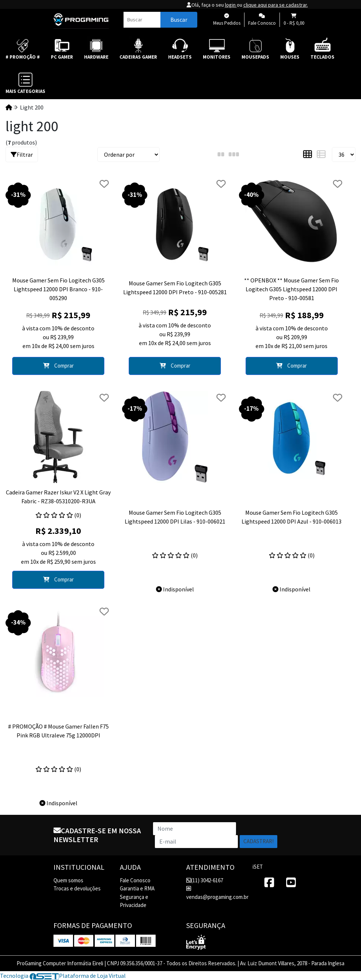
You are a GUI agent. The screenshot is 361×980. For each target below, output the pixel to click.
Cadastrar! (258, 841)
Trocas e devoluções (77, 888)
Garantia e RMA (137, 888)
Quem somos (68, 880)
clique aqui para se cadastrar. (276, 5)
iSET (258, 867)
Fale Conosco (135, 880)
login (231, 5)
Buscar (179, 20)
